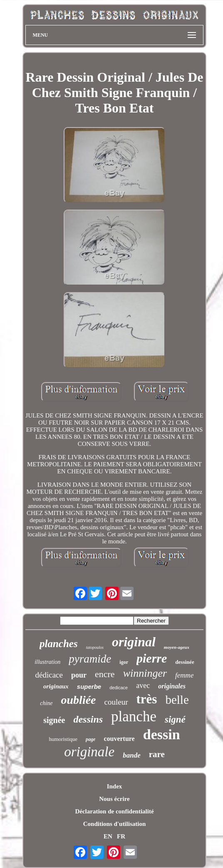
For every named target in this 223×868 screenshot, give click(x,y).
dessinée (185, 662)
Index (115, 786)
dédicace (49, 675)
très (147, 699)
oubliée (79, 700)
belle (177, 700)
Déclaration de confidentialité (114, 811)
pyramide (90, 659)
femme (184, 675)
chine (46, 703)
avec (143, 685)
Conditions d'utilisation (114, 824)
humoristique (63, 739)
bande (132, 755)
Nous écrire (114, 799)
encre (105, 674)
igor (124, 662)
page (90, 739)
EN (108, 836)
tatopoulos (95, 647)
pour (79, 675)
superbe (89, 687)
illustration (47, 662)
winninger (145, 673)
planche (134, 717)
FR (121, 836)
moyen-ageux (177, 647)
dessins (88, 719)
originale (89, 752)
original (134, 642)
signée (54, 720)
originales (172, 686)
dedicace (119, 688)
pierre (152, 658)
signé (175, 719)
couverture (119, 739)
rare (157, 754)
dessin (162, 734)
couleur (116, 702)
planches (59, 644)
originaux (56, 686)
